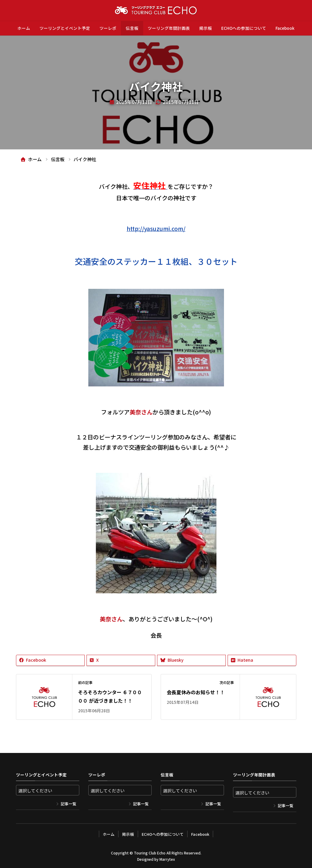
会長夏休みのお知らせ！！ (196, 692)
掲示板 (206, 28)
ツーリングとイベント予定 (65, 28)
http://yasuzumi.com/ (156, 229)
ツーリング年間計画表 (169, 28)
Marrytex (167, 859)
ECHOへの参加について (244, 28)
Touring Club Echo (150, 852)
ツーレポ (108, 28)
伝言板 (132, 28)
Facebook (285, 28)
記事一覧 (68, 804)
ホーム (24, 28)
